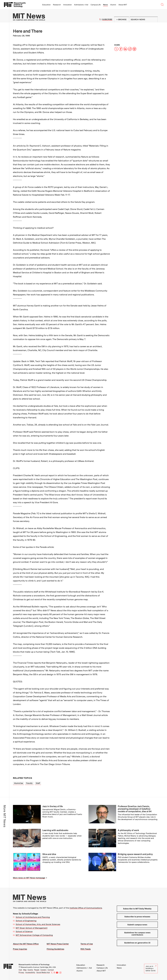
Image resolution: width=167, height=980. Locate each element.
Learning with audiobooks (55, 830)
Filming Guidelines (55, 949)
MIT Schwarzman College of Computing (34, 935)
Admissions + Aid (81, 5)
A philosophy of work (128, 830)
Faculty (29, 783)
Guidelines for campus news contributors (137, 934)
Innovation (67, 5)
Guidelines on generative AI (137, 943)
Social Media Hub (43, 973)
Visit (20, 970)
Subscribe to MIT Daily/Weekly (137, 909)
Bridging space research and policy (135, 854)
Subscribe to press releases (137, 917)
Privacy (21, 973)
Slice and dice (49, 854)
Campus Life (96, 5)
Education (46, 5)
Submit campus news (137, 925)
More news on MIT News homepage (29, 878)
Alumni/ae (18, 783)
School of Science (24, 931)
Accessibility (30, 973)
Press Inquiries (20, 949)
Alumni (113, 5)
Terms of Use (87, 944)
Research (57, 5)
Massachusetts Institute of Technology (34, 965)
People (37, 970)
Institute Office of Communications (86, 908)
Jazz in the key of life (53, 806)
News (105, 5)
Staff (38, 783)
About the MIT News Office (26, 944)
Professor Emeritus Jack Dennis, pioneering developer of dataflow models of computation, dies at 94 (135, 809)
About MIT (123, 5)
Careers (43, 970)
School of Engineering (26, 921)
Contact (51, 970)
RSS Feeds (86, 949)
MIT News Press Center (58, 944)
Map (25, 970)
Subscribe (107, 19)
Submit (155, 20)
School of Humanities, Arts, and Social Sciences (38, 924)
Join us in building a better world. (151, 968)
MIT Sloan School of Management (32, 928)
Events (30, 970)
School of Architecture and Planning (33, 917)
